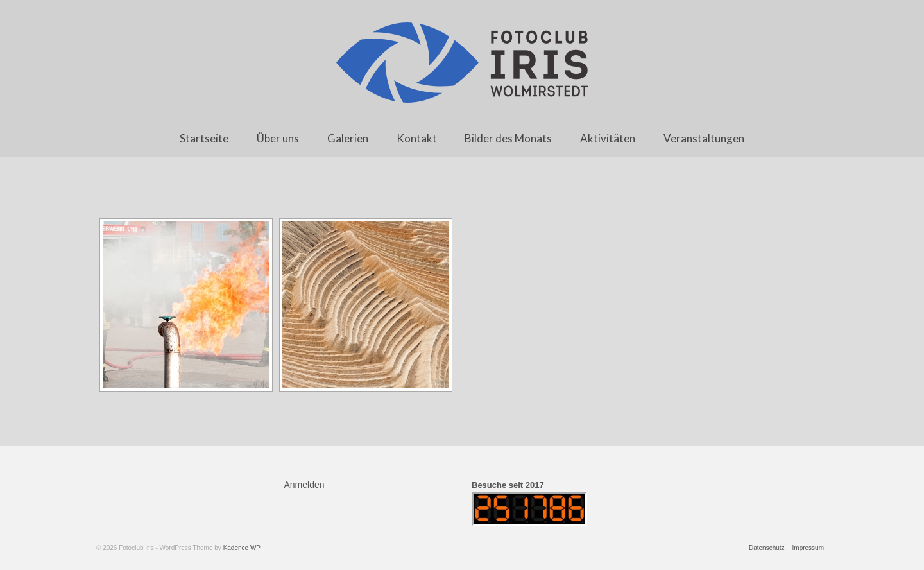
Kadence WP (242, 548)
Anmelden (304, 485)
